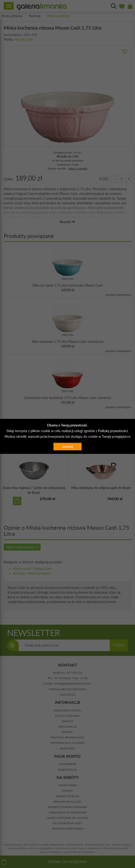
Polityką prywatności (113, 431)
